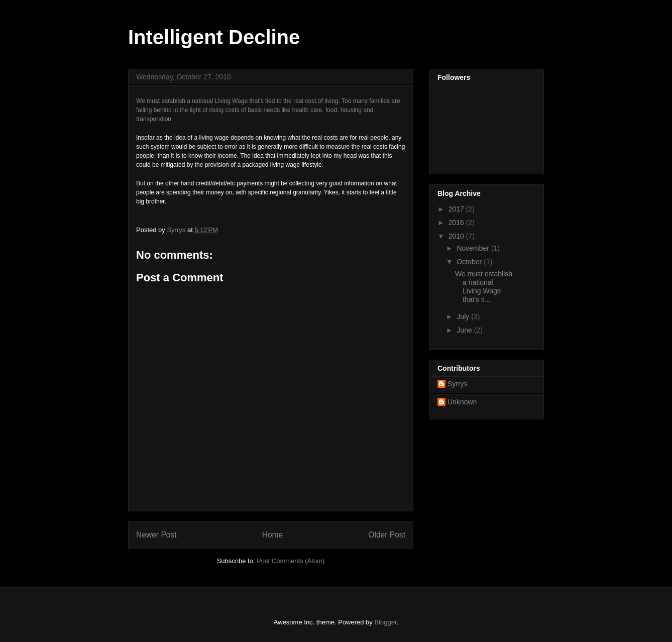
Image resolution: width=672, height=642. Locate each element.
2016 (457, 223)
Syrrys (458, 384)
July (464, 316)
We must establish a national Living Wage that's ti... (484, 286)
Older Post (387, 535)
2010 (457, 236)
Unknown (462, 402)
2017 (457, 209)
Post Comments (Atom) (291, 561)
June (465, 330)
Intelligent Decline (214, 37)
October (470, 262)
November (474, 248)
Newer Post (156, 535)
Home (273, 535)
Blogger (385, 622)
